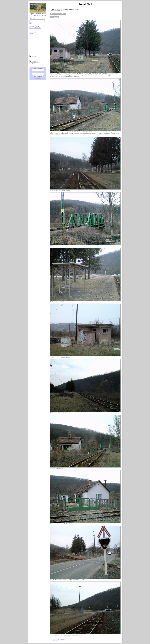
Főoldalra (54, 641)
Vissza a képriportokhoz (58, 14)
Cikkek (31, 33)
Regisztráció (38, 78)
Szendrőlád (55, 17)
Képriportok (33, 32)
